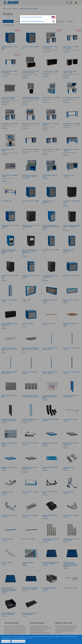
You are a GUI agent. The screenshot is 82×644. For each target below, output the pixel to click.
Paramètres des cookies (18, 641)
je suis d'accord (6, 641)
